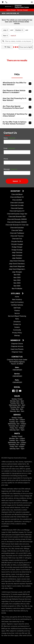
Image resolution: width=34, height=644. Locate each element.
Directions (17, 324)
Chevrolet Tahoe (17, 233)
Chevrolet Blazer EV (17, 199)
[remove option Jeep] (6, 28)
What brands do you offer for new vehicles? (17, 84)
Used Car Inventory (17, 305)
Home (17, 299)
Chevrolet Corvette (17, 208)
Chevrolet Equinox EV (17, 213)
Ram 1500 (17, 277)
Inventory (16, 194)
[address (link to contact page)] (3, 2)
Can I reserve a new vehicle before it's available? (17, 92)
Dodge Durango (17, 252)
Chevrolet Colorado (17, 205)
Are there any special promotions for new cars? (17, 107)
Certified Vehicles (17, 307)
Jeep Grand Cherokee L (17, 266)
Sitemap (17, 338)
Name (9, 139)
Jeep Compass (17, 258)
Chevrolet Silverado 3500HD (17, 224)
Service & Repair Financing (17, 318)
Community (17, 332)
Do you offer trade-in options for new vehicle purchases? (17, 122)
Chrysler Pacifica (17, 244)
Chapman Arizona (17, 349)
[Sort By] (25, 46)
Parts (17, 321)
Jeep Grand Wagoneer (17, 269)
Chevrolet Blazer (17, 197)
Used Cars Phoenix (17, 351)
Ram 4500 (17, 285)
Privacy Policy (17, 335)
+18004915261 (17, 375)
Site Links (16, 296)
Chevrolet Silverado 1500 (17, 219)
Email (9, 149)
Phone (6, 160)
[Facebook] (13, 398)
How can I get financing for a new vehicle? (17, 99)
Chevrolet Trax (17, 241)
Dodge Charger (17, 249)
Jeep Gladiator (17, 260)
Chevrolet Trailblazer (17, 235)
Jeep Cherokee (17, 255)
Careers (17, 329)
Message (10, 170)
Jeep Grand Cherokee (17, 263)
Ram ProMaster (17, 291)
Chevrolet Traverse (17, 238)
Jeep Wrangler (17, 274)
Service (17, 316)
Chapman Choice (17, 346)
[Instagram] (17, 398)
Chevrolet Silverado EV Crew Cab (17, 227)
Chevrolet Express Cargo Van (17, 216)
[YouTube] (20, 398)
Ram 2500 (17, 280)
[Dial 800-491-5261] (7, 2)
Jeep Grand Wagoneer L (17, 271)
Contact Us (17, 327)
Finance (17, 313)
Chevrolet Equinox (17, 210)
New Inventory (17, 302)
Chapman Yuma (17, 354)
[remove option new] (6, 34)
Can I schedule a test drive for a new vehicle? (17, 114)
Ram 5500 (17, 288)
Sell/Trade (17, 310)
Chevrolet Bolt (17, 202)
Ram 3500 (17, 283)
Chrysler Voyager (17, 247)
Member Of (16, 343)
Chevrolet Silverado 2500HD (17, 222)
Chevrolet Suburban (17, 230)
